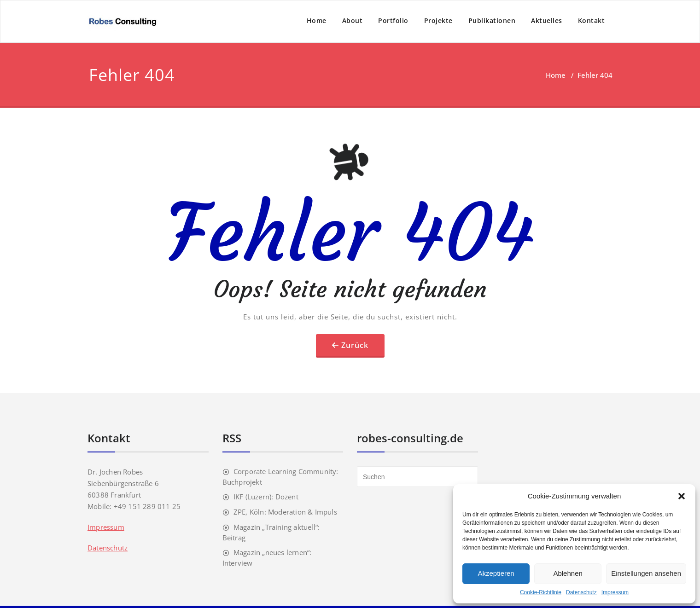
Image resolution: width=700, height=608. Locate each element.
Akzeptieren (496, 573)
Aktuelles (547, 20)
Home (317, 20)
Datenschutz (581, 592)
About (353, 20)
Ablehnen (568, 573)
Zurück (355, 345)
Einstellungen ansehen (646, 573)
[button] (682, 496)
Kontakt (592, 20)
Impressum (615, 592)
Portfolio (393, 20)
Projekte (438, 20)
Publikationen (492, 20)
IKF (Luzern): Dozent (266, 497)
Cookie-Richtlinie (541, 592)
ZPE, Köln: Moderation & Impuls (285, 512)
